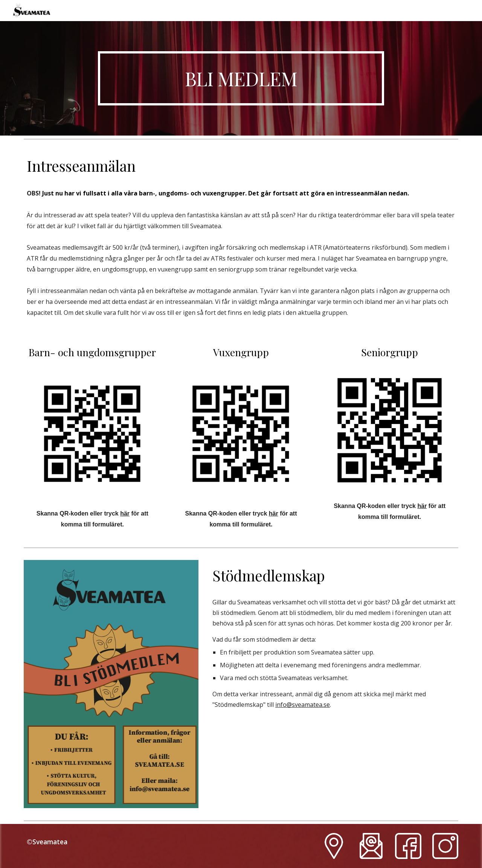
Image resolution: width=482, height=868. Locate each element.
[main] (241, 78)
